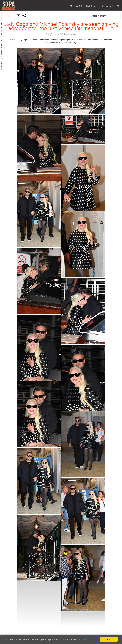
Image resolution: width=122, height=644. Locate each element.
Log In (79, 6)
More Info (82, 640)
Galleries (107, 6)
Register (91, 6)
